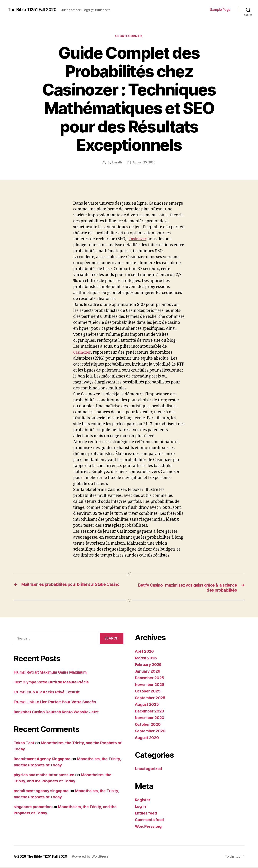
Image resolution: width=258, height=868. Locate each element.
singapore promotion (34, 807)
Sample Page (220, 10)
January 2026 (148, 672)
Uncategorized (129, 36)
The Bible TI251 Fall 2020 (34, 10)
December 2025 (150, 678)
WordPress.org (149, 827)
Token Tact (24, 744)
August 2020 (148, 738)
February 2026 (149, 665)
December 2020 (151, 712)
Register (143, 801)
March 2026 (146, 659)
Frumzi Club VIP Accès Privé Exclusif (49, 693)
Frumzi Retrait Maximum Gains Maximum (53, 673)
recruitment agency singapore (43, 791)
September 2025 (151, 699)
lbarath (116, 163)
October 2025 (148, 692)
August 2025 (147, 705)
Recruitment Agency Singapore (44, 760)
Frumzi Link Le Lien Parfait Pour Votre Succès (57, 703)
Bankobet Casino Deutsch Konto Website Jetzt (58, 713)
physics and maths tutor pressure (46, 776)
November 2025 (150, 685)
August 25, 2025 (144, 163)
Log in (141, 807)
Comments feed (150, 820)
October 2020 (148, 725)
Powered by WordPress (92, 857)
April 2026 (145, 652)
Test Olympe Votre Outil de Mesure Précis (54, 683)
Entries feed (147, 814)
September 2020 (151, 732)
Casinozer (138, 240)
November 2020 (151, 718)
